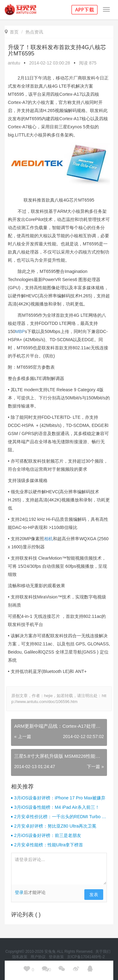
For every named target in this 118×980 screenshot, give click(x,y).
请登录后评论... (59, 869)
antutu (14, 63)
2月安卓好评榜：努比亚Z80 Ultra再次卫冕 (55, 826)
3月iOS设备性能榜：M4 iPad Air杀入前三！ (57, 807)
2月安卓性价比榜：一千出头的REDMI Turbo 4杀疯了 (59, 817)
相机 (48, 539)
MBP (20, 331)
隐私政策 (20, 957)
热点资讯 (34, 32)
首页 (12, 32)
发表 (94, 895)
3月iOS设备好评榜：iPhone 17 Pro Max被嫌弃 (60, 798)
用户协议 (39, 957)
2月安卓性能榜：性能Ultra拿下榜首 (49, 845)
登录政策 (57, 957)
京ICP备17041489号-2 (86, 957)
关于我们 (103, 952)
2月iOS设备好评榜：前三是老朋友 (48, 835)
